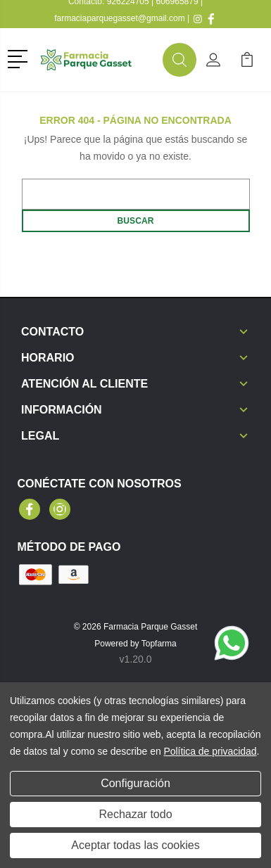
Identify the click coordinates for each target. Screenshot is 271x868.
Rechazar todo (135, 814)
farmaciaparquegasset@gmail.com (120, 18)
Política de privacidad (210, 751)
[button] (20, 58)
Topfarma (159, 644)
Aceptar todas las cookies (135, 845)
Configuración (135, 783)
